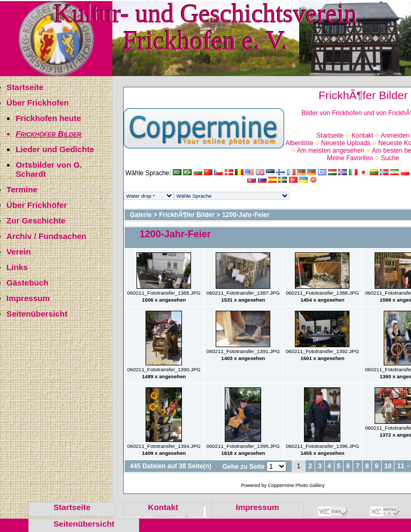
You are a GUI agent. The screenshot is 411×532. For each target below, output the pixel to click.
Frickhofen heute (48, 118)
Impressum (28, 298)
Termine (22, 189)
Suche (390, 158)
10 (388, 466)
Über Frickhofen (37, 103)
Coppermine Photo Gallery (296, 485)
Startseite (25, 87)
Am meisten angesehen (331, 151)
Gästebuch (28, 283)
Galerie (141, 215)
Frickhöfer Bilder (48, 134)
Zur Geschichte (36, 220)
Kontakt (363, 136)
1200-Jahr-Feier (246, 215)
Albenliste (299, 143)
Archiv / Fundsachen (46, 236)
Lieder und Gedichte (55, 149)
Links (17, 267)
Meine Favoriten (350, 158)
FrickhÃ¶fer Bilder (187, 215)
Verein (19, 252)
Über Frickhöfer (37, 205)
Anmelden (395, 136)
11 (401, 466)
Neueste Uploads (346, 143)
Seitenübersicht (37, 314)
